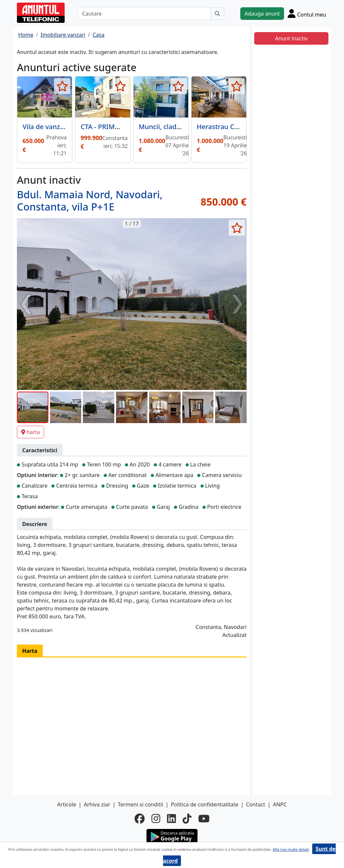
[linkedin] (172, 819)
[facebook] (140, 819)
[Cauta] (217, 14)
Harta (30, 651)
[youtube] (204, 819)
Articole (67, 804)
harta (30, 432)
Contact (256, 804)
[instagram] (156, 819)
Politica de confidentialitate (204, 804)
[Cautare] (144, 14)
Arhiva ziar (97, 804)
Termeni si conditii (140, 804)
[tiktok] (187, 819)
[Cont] (307, 13)
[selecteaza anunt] (62, 86)
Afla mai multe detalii (291, 849)
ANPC (280, 804)
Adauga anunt (262, 14)
